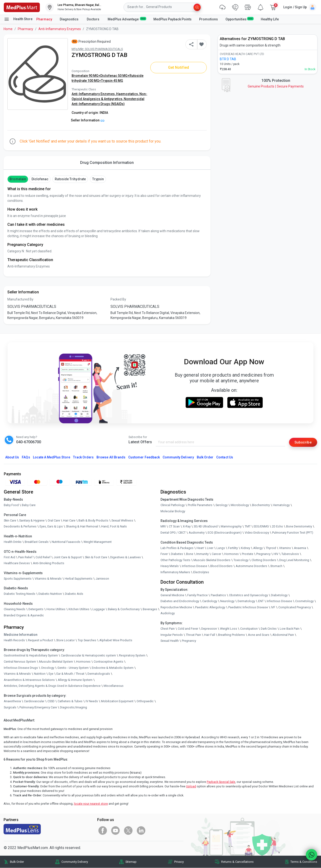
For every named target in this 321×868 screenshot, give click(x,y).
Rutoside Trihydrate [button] (70, 179)
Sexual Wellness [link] (122, 521)
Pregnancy (263, 554)
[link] (22, 7)
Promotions (209, 19)
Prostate (248, 554)
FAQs (26, 457)
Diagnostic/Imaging (73, 708)
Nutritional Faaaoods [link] (66, 542)
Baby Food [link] (11, 505)
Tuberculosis (290, 554)
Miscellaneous (114, 686)
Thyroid (271, 548)
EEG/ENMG (261, 527)
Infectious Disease (195, 566)
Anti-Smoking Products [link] (49, 563)
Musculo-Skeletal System (56, 662)
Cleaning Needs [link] (15, 609)
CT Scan (174, 527)
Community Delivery (178, 457)
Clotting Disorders (264, 560)
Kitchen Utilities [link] (79, 609)
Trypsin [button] (98, 179)
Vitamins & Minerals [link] (48, 579)
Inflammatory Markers (175, 572)
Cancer (216, 554)
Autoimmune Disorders (251, 566)
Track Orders (83, 457)
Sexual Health (170, 641)
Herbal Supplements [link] (79, 579)
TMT (248, 527)
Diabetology (279, 595)
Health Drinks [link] (13, 542)
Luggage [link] (99, 609)
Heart (200, 548)
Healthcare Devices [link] (17, 563)
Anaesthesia (12, 701)
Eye (51, 674)
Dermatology (246, 601)
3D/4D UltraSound (206, 527)
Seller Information (88, 120)
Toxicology (241, 560)
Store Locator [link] (65, 640)
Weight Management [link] (98, 542)
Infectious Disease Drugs (21, 668)
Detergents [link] (36, 609)
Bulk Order (205, 457)
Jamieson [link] (102, 579)
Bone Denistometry (299, 527)
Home (8, 29)
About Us (12, 457)
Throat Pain (193, 635)
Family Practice (197, 595)
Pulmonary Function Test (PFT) (293, 533)
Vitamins (285, 548)
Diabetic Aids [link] (74, 594)
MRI (163, 527)
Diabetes (177, 554)
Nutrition (40, 674)
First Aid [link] (9, 557)
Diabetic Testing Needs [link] (20, 594)
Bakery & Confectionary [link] (124, 609)
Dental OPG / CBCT (173, 533)
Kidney (245, 548)
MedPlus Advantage (127, 19)
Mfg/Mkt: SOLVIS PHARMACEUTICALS (97, 49)
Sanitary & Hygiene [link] (32, 521)
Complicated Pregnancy (295, 607)
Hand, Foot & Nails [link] (114, 527)
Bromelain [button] (18, 179)
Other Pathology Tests (175, 560)
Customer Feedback (144, 457)
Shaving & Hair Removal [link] (82, 527)
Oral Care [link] (54, 521)
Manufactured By (20, 299)
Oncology (48, 668)
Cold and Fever (188, 629)
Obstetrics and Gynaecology (248, 595)
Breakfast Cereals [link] (37, 542)
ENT (261, 601)
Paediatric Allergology (210, 607)
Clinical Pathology (173, 505)
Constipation (249, 629)
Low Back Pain (290, 629)
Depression (209, 629)
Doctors (93, 19)
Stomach (276, 566)
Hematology (281, 505)
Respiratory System (132, 656)
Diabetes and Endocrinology (180, 601)
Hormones (83, 662)
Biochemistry (261, 505)
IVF (273, 607)
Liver (210, 548)
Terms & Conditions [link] (304, 862)
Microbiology (240, 505)
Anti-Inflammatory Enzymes (60, 29)
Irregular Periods (172, 635)
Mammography (231, 527)
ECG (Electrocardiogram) (225, 533)
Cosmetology (304, 601)
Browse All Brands (111, 457)
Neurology (227, 601)
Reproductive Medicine (176, 607)
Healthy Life (270, 19)
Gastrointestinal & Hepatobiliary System (31, 656)
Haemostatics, (128, 94)
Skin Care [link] (10, 521)
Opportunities (239, 19)
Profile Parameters (200, 505)
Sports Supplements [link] (18, 579)
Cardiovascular (34, 701)
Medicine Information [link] (21, 635)
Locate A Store (52, 457)
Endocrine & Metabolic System (113, 668)
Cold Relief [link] (43, 557)
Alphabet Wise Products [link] (116, 640)
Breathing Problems (232, 635)
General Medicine (172, 595)
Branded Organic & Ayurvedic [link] (24, 616)
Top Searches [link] (87, 640)
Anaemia (300, 548)
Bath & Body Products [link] (93, 521)
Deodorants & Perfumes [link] (20, 527)
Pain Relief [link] (25, 557)
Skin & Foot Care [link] (96, 557)
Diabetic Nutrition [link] (50, 594)
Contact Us (225, 457)
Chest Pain (168, 629)
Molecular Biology (173, 511)
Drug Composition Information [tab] (107, 163)
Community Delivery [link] (75, 862)
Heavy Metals (170, 566)
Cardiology (210, 601)
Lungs (221, 548)
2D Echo (277, 527)
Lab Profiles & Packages (177, 548)
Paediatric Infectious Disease (248, 607)
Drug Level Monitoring (294, 560)
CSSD (51, 701)
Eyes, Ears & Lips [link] (51, 527)
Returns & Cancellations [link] (237, 862)
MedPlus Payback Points (172, 19)
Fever (164, 554)
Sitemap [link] (131, 862)
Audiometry (197, 533)
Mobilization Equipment (117, 701)
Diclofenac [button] (40, 179)
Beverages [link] (150, 609)
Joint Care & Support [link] (68, 557)
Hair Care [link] (69, 521)
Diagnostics (69, 19)
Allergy (258, 548)
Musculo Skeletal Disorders (212, 560)
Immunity (202, 554)
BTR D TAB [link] (228, 59)
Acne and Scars (259, 635)
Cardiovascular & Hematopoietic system (88, 656)
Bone (190, 554)
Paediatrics (218, 595)
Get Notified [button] (179, 67)
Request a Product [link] (41, 640)
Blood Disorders (221, 566)
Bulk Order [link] (17, 862)
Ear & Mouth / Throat (70, 674)
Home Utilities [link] (56, 609)
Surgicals (10, 708)
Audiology (168, 614)
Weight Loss (229, 629)
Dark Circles (269, 629)
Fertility (233, 548)
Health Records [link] (14, 640)
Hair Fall (210, 635)
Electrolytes (201, 572)
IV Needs (92, 701)
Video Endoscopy (257, 533)
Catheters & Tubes (70, 701)
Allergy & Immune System (75, 680)
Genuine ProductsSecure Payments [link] (276, 86)
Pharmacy (44, 19)
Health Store (18, 19)
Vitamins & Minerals (17, 674)
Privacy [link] (179, 862)
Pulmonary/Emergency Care (38, 708)
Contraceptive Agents (108, 662)
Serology (222, 505)
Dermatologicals (99, 674)
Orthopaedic (145, 701)
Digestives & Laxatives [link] (126, 557)
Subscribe (303, 442)
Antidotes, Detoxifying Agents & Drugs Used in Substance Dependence (52, 686)
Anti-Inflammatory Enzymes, (94, 94)
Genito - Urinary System (73, 668)
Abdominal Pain (283, 635)
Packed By (118, 299)
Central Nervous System (20, 662)
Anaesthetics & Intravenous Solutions (29, 680)
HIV (276, 554)
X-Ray (187, 527)
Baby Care (29, 505)
